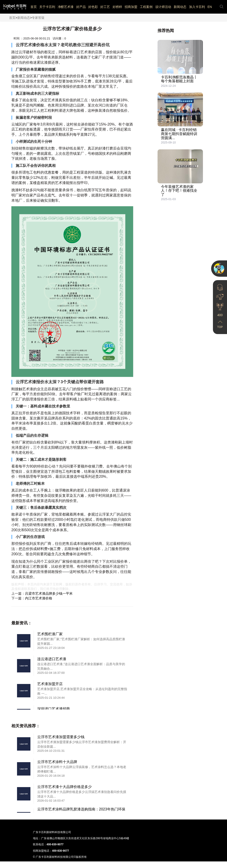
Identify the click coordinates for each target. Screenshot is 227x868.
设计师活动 (163, 7)
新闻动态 (180, 7)
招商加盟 (131, 7)
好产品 (81, 7)
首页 (34, 7)
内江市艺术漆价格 (39, 598)
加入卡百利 (197, 7)
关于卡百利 (47, 7)
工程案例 (146, 7)
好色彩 (93, 7)
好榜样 (117, 7)
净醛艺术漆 (66, 7)
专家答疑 (38, 18)
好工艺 (105, 7)
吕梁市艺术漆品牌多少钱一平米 (49, 593)
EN (210, 7)
